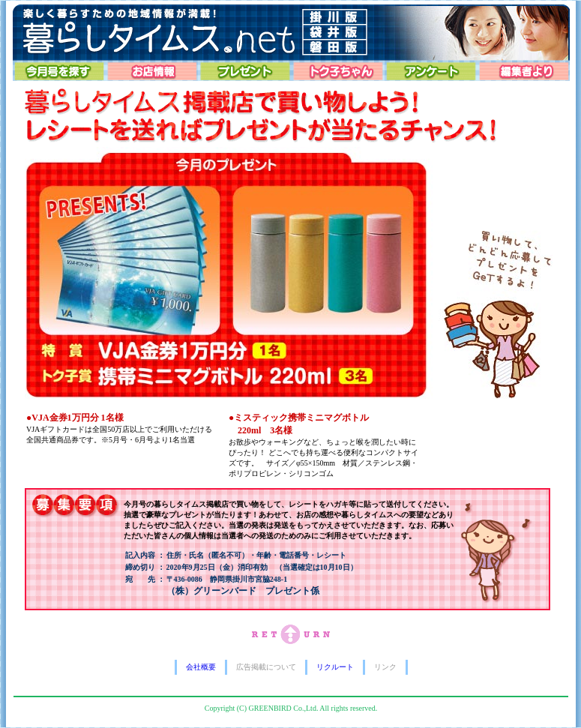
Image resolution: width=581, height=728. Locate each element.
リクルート (335, 667)
